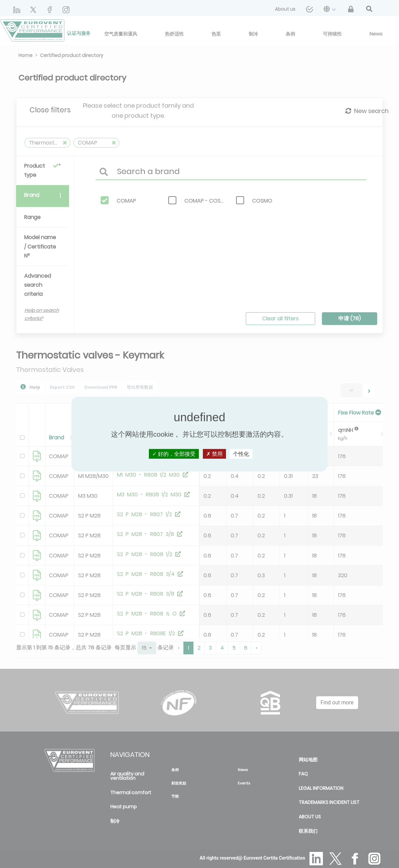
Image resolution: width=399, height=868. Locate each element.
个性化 (241, 454)
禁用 (214, 454)
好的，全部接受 (174, 454)
